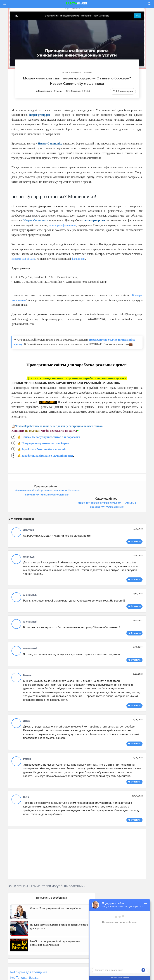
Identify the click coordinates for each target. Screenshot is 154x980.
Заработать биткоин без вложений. (44, 449)
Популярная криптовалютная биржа (45, 443)
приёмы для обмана (23, 259)
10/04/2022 (137, 784)
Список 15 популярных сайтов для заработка (51, 437)
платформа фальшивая (62, 225)
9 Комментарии (124, 91)
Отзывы (58, 91)
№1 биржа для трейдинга (29, 960)
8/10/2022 (138, 635)
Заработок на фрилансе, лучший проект (47, 456)
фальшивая (78, 259)
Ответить (136, 529)
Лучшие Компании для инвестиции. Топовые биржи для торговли (59, 914)
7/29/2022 (138, 517)
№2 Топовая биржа (24, 966)
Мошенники (45, 91)
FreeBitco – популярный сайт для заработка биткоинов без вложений (55, 931)
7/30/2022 (138, 581)
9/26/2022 (138, 662)
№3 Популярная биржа (27, 971)
